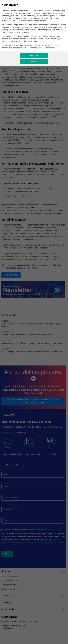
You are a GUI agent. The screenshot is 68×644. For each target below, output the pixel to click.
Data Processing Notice (33, 48)
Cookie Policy (50, 48)
